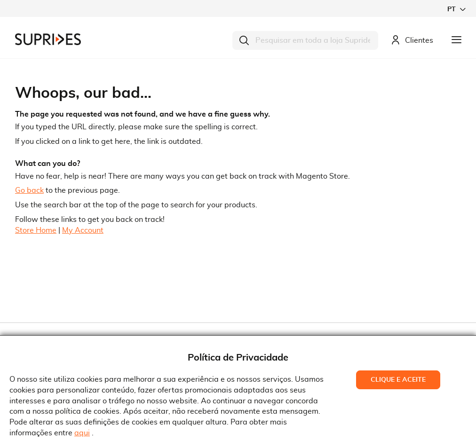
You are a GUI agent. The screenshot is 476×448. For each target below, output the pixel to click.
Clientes (412, 41)
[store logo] (48, 39)
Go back (29, 190)
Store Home (36, 230)
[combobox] (305, 40)
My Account (83, 230)
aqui (82, 433)
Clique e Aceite (398, 380)
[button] (456, 9)
